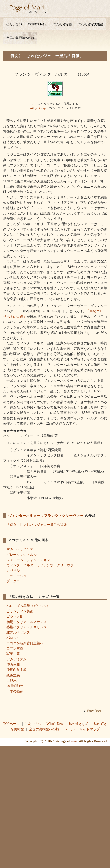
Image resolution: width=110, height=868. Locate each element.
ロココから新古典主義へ (25, 643)
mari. (75, 741)
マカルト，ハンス (20, 549)
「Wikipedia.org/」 (38, 108)
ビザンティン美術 (20, 611)
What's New (55, 724)
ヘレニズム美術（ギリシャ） (28, 606)
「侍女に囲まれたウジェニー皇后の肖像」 (38, 525)
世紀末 (12, 681)
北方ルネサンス (18, 632)
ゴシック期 (15, 616)
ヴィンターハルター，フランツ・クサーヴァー (46, 516)
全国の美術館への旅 (44, 729)
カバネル (13, 570)
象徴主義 (13, 675)
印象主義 (13, 664)
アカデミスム (17, 659)
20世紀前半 (15, 686)
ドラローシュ (17, 576)
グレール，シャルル (22, 555)
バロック (13, 638)
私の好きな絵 (79, 724)
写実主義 (13, 654)
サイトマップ (90, 729)
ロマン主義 (15, 648)
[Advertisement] (55, 806)
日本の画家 (15, 691)
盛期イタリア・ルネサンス (27, 627)
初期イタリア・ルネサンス (27, 622)
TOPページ (11, 724)
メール (69, 729)
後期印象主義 (17, 670)
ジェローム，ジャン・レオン (28, 560)
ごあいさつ (33, 724)
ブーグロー (15, 581)
